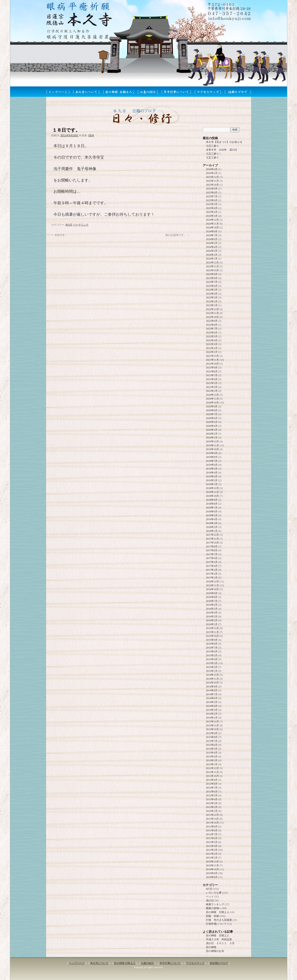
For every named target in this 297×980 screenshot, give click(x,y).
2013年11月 (212, 725)
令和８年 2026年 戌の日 (222, 150)
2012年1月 (212, 811)
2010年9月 (212, 873)
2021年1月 (212, 391)
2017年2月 (212, 574)
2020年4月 (212, 426)
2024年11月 (212, 224)
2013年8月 (212, 737)
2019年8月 (212, 457)
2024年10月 (212, 228)
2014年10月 (212, 683)
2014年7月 (212, 694)
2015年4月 (212, 659)
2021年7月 (212, 375)
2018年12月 (212, 488)
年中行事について (170, 963)
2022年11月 (212, 313)
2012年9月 (212, 780)
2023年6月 (212, 286)
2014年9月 (212, 687)
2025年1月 (212, 216)
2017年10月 (212, 543)
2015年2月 (212, 667)
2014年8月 (212, 690)
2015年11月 (212, 632)
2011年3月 (212, 850)
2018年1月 (212, 531)
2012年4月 (212, 799)
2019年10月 (212, 449)
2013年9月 (212, 733)
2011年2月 (212, 854)
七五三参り (212, 146)
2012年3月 (212, 803)
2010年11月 (212, 865)
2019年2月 (212, 480)
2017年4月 (212, 566)
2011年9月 (212, 827)
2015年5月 (212, 655)
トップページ (77, 963)
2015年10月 (212, 636)
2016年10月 (212, 589)
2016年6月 (212, 605)
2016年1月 (212, 624)
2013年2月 (212, 760)
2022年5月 (212, 336)
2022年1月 (212, 352)
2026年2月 (212, 173)
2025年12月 (212, 177)
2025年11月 (212, 181)
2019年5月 (212, 469)
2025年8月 (212, 193)
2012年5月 (212, 795)
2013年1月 (212, 764)
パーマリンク (81, 225)
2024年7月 (212, 235)
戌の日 (210, 900)
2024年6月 (212, 239)
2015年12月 (212, 628)
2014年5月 (212, 702)
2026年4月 (212, 169)
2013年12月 (212, 722)
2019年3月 (212, 476)
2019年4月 (212, 473)
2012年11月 (212, 772)
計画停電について (216, 924)
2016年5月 (212, 609)
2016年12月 (212, 582)
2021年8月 (212, 371)
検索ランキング (215, 904)
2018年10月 (212, 496)
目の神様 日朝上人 (218, 912)
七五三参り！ (214, 154)
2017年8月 (212, 550)
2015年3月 (212, 663)
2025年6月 (212, 200)
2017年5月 (212, 562)
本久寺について (99, 963)
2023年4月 (212, 294)
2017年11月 (212, 539)
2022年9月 (212, 321)
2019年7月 (212, 461)
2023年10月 (212, 270)
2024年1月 (212, 259)
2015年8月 (212, 644)
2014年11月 (212, 679)
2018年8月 (212, 504)
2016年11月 (212, 585)
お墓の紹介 (148, 963)
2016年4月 (212, 613)
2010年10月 (212, 869)
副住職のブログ (219, 963)
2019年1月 (212, 484)
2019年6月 (212, 465)
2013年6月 (212, 745)
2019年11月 (212, 445)
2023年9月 (212, 274)
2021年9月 (212, 368)
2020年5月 (212, 422)
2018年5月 (212, 515)
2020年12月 (212, 395)
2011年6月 (212, 838)
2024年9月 (212, 231)
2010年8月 (212, 877)
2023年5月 (212, 290)
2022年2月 (212, 348)
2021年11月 (212, 360)
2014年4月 (212, 706)
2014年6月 (212, 698)
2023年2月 (212, 301)
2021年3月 (212, 387)
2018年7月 (212, 508)
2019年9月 (212, 453)
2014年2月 (212, 714)
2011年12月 (212, 815)
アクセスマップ (195, 963)
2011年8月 (212, 830)
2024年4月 (212, 247)
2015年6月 (212, 652)
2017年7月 (212, 554)
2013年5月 (212, 749)
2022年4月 (212, 340)
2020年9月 (212, 406)
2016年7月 (212, 601)
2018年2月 (212, 527)
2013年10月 (212, 729)
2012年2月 (212, 807)
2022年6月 (212, 333)
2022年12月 (212, 309)
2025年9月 (212, 189)
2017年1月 (212, 578)
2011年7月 (212, 834)
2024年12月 (212, 220)
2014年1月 (212, 718)
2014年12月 (212, 675)
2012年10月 (212, 776)
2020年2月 (212, 434)
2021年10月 (212, 364)
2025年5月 (212, 204)
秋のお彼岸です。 (177, 235)
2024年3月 (212, 251)
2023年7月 (212, 282)
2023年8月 (212, 278)
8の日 (69, 225)
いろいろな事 (214, 893)
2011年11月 (212, 819)
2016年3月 (212, 617)
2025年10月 (212, 185)
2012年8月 (212, 784)
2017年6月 (212, 558)
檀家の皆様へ (214, 908)
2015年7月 (212, 648)
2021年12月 (212, 356)
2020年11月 (212, 399)
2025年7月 (212, 196)
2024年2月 (212, 255)
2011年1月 (212, 858)
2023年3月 (212, 298)
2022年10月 (212, 317)
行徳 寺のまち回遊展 (219, 920)
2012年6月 (212, 792)
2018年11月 (212, 492)
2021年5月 (212, 383)
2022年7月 (212, 329)
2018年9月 (212, 500)
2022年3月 (212, 344)
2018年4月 (212, 519)
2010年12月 (212, 862)
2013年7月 (212, 741)
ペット (210, 897)
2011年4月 (212, 846)
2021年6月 (212, 379)
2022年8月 (212, 325)
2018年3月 (212, 523)
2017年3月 (212, 570)
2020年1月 (212, 438)
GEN (91, 135)
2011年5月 (212, 842)
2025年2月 (212, 212)
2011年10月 (212, 823)
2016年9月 (212, 593)
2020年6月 (212, 418)
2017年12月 (212, 535)
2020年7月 (212, 414)
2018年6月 (212, 512)
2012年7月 (212, 788)
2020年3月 (212, 430)
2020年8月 (212, 410)
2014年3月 (212, 710)
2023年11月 (212, 266)
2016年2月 (212, 620)
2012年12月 (212, 768)
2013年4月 (212, 753)
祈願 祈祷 (212, 916)
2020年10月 (212, 403)
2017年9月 (212, 547)
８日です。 (59, 235)
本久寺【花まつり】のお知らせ (224, 142)
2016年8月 (212, 597)
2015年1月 (212, 671)
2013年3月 (212, 757)
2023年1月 (212, 305)
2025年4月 (212, 208)
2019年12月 (212, 441)
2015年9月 (212, 640)
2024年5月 (212, 243)
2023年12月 (212, 263)
